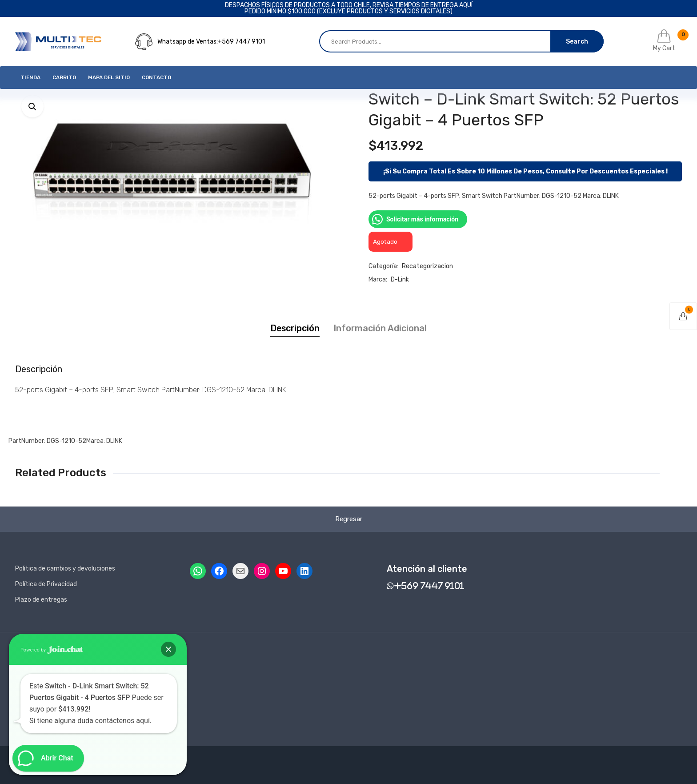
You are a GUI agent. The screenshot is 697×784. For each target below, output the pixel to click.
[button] (32, 106)
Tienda (30, 77)
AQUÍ (466, 5)
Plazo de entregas (41, 600)
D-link (400, 279)
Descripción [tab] (295, 328)
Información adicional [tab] (380, 328)
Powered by (52, 650)
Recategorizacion (427, 266)
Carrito (64, 77)
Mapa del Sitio (109, 77)
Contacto (156, 77)
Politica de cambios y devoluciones (65, 569)
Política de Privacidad (46, 584)
